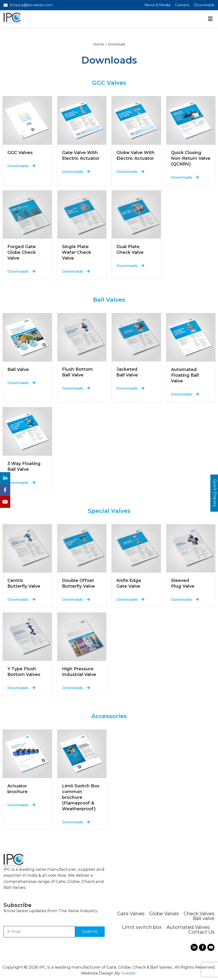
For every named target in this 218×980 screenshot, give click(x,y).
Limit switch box (142, 927)
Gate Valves (131, 914)
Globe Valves (164, 914)
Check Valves (199, 914)
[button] (210, 19)
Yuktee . (129, 973)
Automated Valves (188, 927)
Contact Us (201, 932)
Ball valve (204, 918)
